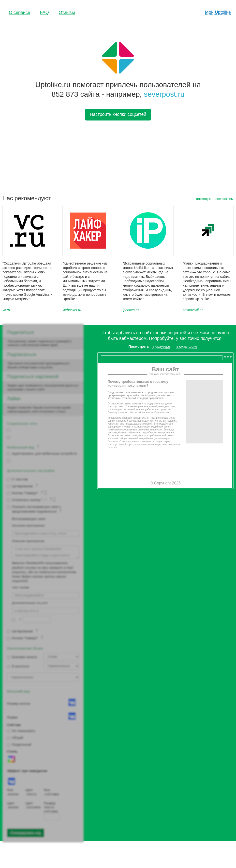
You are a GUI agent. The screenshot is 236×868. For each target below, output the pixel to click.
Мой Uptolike (218, 12)
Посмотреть (139, 347)
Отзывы (67, 13)
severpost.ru (164, 94)
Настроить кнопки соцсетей (118, 114)
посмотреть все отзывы (215, 199)
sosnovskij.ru (193, 310)
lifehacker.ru (72, 310)
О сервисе (20, 13)
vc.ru (6, 310)
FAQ (44, 13)
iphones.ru (131, 310)
